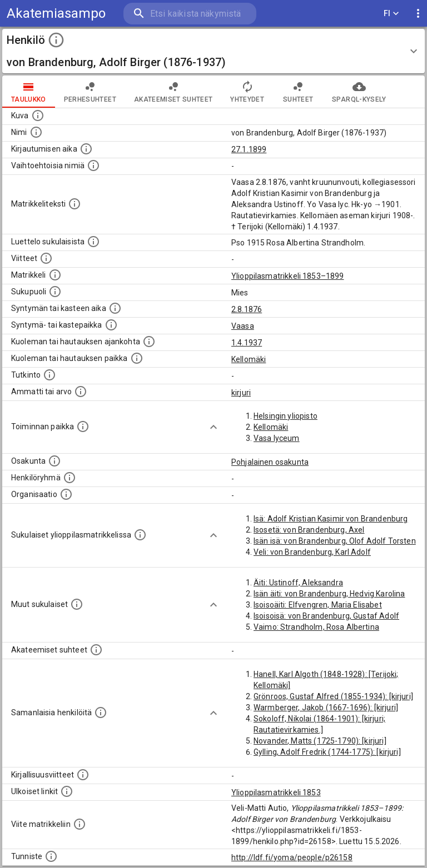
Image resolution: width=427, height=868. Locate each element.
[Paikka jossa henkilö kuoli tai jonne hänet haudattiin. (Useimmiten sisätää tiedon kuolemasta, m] (137, 358)
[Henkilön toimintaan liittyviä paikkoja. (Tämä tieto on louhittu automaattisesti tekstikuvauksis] (83, 427)
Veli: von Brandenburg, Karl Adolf (312, 552)
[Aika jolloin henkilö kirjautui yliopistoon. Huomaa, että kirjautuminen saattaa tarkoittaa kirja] (86, 149)
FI (391, 14)
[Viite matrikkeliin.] (80, 824)
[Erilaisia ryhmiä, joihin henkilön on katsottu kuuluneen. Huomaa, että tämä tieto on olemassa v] (69, 478)
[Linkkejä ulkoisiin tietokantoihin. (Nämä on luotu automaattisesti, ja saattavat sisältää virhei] (67, 791)
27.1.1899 (249, 149)
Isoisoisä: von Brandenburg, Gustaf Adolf (326, 616)
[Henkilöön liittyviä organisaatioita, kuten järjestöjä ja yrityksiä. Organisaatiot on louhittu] (66, 494)
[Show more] (213, 427)
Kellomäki (249, 359)
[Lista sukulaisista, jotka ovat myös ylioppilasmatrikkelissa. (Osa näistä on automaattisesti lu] (140, 535)
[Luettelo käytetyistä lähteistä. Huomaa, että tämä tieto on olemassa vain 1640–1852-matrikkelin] (46, 258)
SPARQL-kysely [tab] (359, 92)
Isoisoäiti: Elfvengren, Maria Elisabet (318, 605)
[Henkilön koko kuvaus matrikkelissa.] (75, 204)
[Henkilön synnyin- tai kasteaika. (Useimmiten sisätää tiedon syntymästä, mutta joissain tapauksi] (115, 308)
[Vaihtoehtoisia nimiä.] (93, 165)
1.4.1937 (247, 343)
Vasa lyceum (277, 438)
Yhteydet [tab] (247, 92)
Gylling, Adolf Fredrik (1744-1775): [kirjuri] (327, 752)
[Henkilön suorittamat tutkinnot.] (49, 375)
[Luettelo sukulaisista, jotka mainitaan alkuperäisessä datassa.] (93, 242)
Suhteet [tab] (298, 92)
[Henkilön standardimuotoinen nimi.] (36, 132)
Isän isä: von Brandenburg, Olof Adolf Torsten (335, 541)
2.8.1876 (247, 309)
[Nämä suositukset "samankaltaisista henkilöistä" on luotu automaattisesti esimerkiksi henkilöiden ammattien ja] (101, 713)
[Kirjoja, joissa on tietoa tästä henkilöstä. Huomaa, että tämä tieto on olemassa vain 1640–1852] (83, 775)
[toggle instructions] (56, 40)
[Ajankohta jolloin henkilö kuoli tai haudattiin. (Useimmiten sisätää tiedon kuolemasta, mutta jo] (149, 342)
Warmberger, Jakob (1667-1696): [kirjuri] (326, 708)
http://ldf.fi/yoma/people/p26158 (292, 857)
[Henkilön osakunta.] (54, 461)
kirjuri (241, 393)
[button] (213, 51)
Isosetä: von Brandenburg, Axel (309, 530)
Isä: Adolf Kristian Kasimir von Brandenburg (331, 519)
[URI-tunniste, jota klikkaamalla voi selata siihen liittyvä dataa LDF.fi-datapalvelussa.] (51, 856)
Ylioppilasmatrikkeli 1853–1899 (288, 276)
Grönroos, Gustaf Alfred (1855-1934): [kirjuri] (333, 696)
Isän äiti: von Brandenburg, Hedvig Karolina (329, 594)
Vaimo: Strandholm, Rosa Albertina (316, 627)
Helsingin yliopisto (286, 416)
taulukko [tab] (29, 92)
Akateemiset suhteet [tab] (173, 92)
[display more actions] (418, 14)
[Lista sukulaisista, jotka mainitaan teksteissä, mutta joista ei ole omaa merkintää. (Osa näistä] (77, 604)
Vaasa (243, 326)
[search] (190, 14)
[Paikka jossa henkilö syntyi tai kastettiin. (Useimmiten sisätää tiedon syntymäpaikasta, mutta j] (111, 325)
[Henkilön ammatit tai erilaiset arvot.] (81, 392)
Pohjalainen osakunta (270, 462)
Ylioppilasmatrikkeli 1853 (276, 792)
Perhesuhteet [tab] (90, 92)
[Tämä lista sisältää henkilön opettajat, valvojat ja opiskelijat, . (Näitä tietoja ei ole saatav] (96, 650)
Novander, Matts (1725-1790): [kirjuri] (320, 741)
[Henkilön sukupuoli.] (55, 292)
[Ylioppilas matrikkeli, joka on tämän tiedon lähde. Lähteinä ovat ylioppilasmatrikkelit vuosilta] (55, 275)
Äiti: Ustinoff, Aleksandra (298, 583)
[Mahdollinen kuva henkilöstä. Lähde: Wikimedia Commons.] (38, 116)
